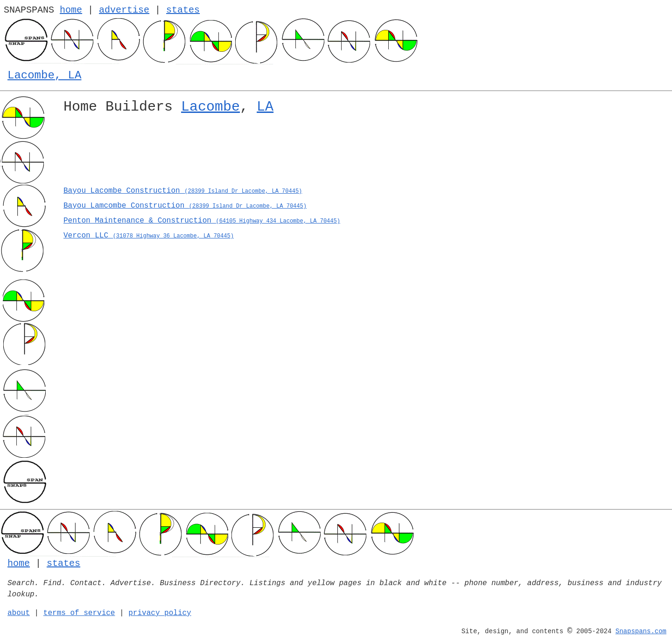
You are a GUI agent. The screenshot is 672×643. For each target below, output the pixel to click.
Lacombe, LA (44, 75)
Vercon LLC (149, 236)
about (19, 613)
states (183, 10)
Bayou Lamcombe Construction (185, 206)
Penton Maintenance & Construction (202, 221)
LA (265, 107)
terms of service (79, 613)
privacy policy (160, 613)
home (71, 10)
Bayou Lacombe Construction (183, 191)
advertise (124, 10)
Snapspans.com (641, 631)
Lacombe (210, 107)
